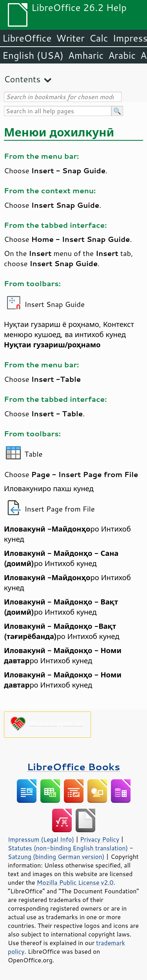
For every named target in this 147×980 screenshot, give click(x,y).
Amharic (86, 55)
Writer (70, 38)
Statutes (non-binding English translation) (68, 848)
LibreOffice (27, 38)
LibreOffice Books (74, 767)
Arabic (122, 55)
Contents (22, 79)
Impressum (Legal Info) (41, 839)
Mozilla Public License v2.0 (75, 882)
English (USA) (33, 55)
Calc (99, 38)
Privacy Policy (100, 839)
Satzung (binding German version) (56, 857)
